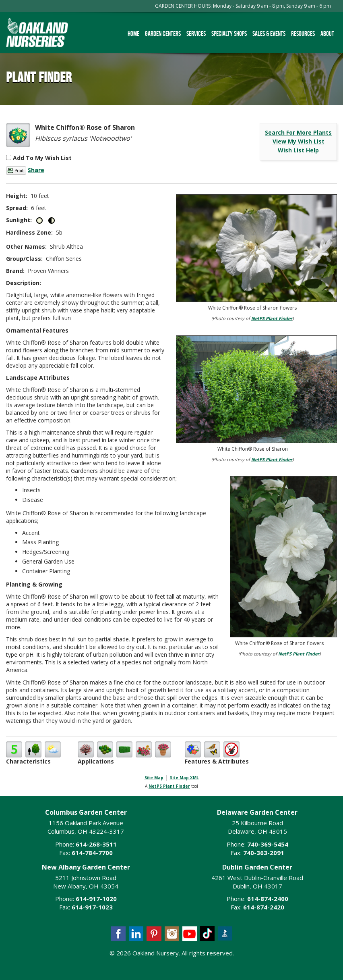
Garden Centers (163, 33)
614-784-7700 (92, 853)
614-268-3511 (96, 844)
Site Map (154, 778)
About (327, 33)
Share (36, 170)
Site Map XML (184, 778)
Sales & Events (269, 33)
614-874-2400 (268, 899)
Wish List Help (298, 150)
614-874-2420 (264, 907)
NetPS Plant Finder (272, 318)
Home (133, 33)
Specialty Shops (229, 33)
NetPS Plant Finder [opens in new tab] (169, 786)
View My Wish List (299, 141)
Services (196, 33)
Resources (303, 33)
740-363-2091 (264, 853)
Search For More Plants (298, 132)
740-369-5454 (268, 844)
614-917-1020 (96, 899)
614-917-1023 (92, 907)
